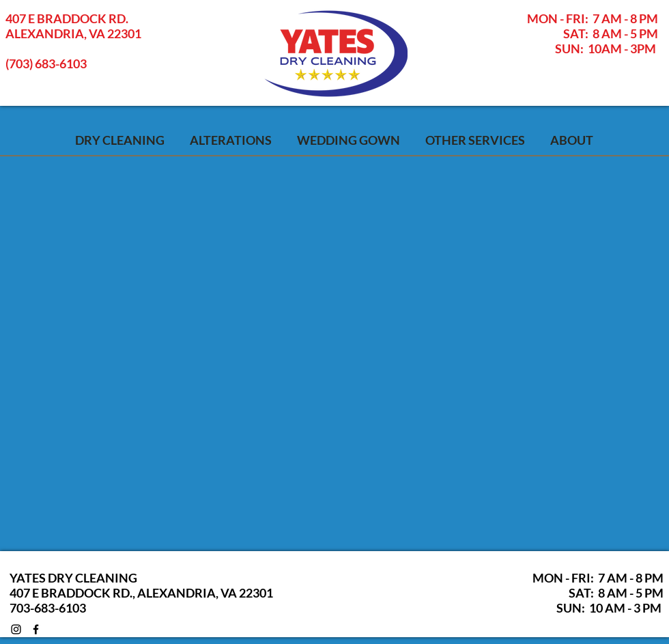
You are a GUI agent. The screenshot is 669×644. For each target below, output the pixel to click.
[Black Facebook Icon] (36, 629)
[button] (475, 139)
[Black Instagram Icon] (16, 629)
